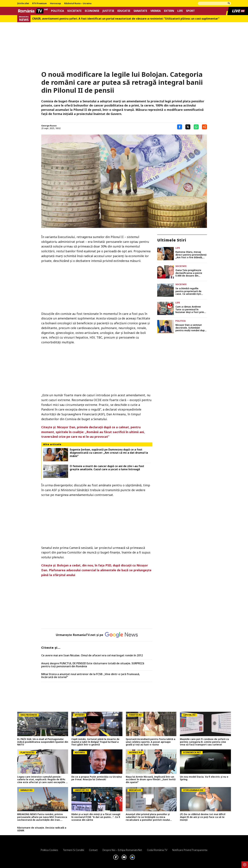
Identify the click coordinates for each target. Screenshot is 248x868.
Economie (92, 11)
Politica (57, 11)
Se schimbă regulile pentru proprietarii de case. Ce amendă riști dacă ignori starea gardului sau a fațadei (189, 291)
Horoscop (55, 3)
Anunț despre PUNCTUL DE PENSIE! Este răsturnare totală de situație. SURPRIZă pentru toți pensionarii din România (93, 665)
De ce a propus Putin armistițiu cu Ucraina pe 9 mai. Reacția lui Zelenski (97, 778)
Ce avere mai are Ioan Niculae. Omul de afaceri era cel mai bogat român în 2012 (92, 656)
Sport (190, 11)
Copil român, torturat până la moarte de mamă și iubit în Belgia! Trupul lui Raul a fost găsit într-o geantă (95, 742)
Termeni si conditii (74, 850)
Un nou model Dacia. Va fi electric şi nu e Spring (204, 778)
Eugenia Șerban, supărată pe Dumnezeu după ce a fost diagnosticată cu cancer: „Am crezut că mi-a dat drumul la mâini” (109, 453)
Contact (93, 850)
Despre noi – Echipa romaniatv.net (122, 850)
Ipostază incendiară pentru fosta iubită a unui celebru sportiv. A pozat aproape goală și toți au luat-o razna (151, 742)
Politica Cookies (49, 850)
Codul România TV (157, 850)
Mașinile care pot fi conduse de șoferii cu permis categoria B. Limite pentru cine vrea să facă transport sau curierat (204, 742)
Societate (74, 11)
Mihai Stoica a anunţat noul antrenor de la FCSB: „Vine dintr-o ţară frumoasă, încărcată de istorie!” (91, 676)
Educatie (124, 11)
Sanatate (140, 11)
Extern (169, 11)
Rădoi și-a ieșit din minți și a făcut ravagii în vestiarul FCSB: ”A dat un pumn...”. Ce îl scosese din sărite (96, 817)
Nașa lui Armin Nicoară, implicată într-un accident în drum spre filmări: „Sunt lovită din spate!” (151, 780)
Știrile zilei (23, 3)
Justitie (108, 11)
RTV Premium (40, 3)
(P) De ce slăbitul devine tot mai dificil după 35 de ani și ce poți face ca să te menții (203, 817)
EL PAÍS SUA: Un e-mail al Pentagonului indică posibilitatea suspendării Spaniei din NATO (43, 742)
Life (180, 11)
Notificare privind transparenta (190, 850)
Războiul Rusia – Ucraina (78, 3)
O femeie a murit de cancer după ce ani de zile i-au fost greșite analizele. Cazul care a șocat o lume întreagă (107, 468)
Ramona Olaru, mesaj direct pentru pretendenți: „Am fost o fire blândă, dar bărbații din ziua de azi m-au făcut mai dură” (191, 255)
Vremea (156, 11)
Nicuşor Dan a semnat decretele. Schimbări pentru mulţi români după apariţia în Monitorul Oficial (191, 328)
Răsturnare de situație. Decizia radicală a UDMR (42, 829)
